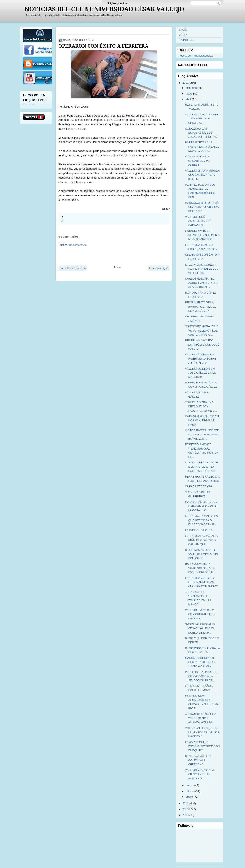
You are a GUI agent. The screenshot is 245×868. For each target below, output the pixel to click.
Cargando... (30, 104)
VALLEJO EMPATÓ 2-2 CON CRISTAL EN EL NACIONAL (200, 614)
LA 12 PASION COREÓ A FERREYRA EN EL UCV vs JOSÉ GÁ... (202, 269)
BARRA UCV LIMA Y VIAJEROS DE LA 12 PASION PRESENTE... (201, 568)
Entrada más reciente (73, 268)
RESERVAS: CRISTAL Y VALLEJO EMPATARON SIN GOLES (201, 554)
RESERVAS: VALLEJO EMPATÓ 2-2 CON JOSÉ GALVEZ (202, 345)
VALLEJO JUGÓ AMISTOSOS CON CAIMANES (198, 221)
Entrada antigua (159, 268)
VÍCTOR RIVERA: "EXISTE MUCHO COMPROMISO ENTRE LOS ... (202, 434)
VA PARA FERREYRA (198, 486)
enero (189, 797)
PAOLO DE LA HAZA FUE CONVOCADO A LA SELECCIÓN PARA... (201, 676)
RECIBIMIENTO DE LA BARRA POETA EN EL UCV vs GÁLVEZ (200, 307)
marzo (190, 785)
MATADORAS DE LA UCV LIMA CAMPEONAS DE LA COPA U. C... (201, 506)
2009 (185, 815)
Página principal (118, 3)
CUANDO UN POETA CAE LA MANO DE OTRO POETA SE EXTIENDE (201, 467)
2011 (185, 803)
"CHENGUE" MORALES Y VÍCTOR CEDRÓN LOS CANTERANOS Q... (201, 331)
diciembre (192, 88)
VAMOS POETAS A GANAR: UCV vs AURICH (197, 161)
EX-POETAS (186, 40)
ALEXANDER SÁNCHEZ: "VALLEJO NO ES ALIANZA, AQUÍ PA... (201, 718)
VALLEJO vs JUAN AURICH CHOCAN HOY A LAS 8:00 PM (202, 175)
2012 (185, 83)
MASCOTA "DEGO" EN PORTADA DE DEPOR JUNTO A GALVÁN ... (201, 662)
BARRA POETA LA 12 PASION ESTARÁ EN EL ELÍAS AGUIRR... (202, 147)
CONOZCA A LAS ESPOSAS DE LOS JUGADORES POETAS (201, 133)
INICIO (183, 30)
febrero (190, 791)
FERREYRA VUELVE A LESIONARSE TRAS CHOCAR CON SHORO (201, 582)
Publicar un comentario (73, 245)
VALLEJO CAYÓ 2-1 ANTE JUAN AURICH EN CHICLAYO (202, 119)
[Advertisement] (108, 256)
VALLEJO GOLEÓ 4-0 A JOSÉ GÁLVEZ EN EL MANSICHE (200, 373)
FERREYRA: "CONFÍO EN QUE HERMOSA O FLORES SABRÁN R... (201, 520)
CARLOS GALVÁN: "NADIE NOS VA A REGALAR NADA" (202, 421)
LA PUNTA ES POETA (199, 530)
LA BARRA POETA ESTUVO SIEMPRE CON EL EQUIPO (202, 746)
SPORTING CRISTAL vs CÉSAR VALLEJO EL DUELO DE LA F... (200, 628)
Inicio (117, 267)
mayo (189, 94)
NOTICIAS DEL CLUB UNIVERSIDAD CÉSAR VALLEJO (104, 9)
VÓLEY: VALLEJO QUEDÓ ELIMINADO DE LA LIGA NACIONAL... (202, 732)
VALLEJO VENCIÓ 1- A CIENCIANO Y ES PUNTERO (199, 774)
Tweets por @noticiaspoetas (196, 56)
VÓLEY (183, 35)
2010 (185, 809)
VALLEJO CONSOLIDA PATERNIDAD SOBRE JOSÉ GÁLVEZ (200, 359)
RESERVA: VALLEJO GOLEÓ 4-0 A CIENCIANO (198, 760)
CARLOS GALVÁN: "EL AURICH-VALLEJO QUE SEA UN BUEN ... (202, 283)
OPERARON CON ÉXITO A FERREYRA (103, 46)
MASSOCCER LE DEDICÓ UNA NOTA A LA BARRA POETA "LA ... (202, 207)
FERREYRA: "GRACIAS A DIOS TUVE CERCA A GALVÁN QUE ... (201, 540)
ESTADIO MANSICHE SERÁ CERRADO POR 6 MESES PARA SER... (202, 235)
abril (188, 99)
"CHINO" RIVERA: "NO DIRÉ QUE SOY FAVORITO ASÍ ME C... (201, 406)
